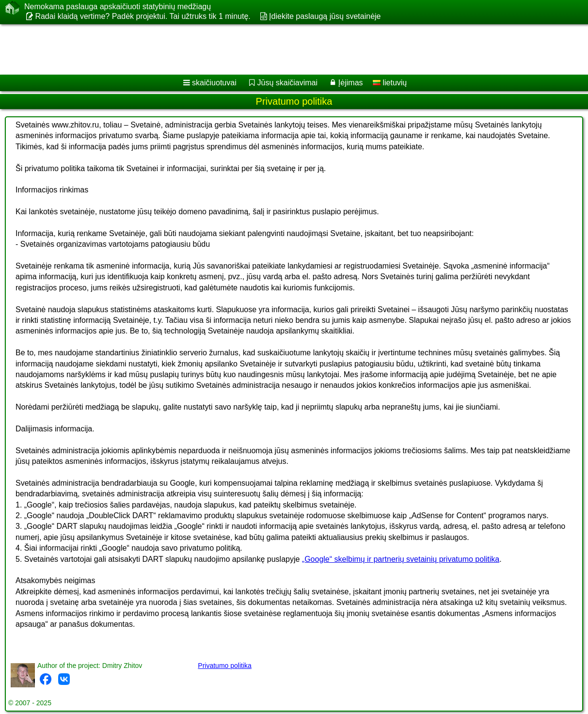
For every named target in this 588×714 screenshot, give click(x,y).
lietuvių (390, 83)
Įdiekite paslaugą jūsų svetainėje (325, 16)
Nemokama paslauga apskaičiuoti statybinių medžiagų (118, 7)
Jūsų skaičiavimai (287, 83)
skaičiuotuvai (214, 83)
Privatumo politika (225, 666)
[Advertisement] (283, 49)
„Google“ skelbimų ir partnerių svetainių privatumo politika (401, 559)
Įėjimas (351, 83)
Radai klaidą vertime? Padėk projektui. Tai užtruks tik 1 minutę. (143, 16)
